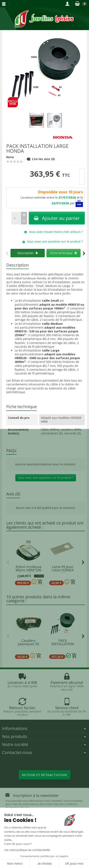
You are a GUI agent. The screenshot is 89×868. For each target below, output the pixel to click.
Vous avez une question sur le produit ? (46, 478)
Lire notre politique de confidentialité (27, 850)
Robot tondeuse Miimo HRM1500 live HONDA (28, 570)
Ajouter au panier (57, 218)
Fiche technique (64, 253)
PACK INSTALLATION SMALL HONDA (63, 644)
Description (28, 253)
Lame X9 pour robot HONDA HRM (63, 570)
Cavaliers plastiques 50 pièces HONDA (29, 644)
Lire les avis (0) (41, 159)
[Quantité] (16, 218)
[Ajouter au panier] (40, 582)
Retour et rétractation (44, 775)
